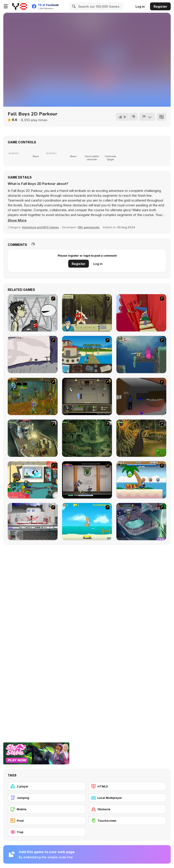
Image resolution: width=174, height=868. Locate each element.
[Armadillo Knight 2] (141, 355)
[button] (17, 220)
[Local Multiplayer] (127, 798)
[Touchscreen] (127, 821)
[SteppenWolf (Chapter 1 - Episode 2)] (87, 438)
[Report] (147, 117)
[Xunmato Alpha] (87, 480)
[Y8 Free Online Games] (20, 6)
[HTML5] (127, 786)
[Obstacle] (127, 809)
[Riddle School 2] (33, 480)
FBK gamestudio (89, 227)
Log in (140, 6)
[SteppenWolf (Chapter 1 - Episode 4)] (141, 438)
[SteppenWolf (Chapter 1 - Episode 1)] (33, 438)
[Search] (73, 6)
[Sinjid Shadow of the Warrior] (87, 396)
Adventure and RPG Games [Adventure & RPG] (40, 227)
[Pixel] (47, 821)
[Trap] (47, 832)
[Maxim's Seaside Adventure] (87, 522)
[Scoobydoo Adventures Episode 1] (141, 522)
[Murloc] (33, 396)
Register (160, 6)
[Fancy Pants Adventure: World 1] (33, 355)
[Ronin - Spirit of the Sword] (87, 313)
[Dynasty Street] (33, 522)
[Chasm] (141, 313)
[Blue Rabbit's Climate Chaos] (87, 355)
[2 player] (47, 786)
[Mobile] (47, 809)
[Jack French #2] (141, 396)
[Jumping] (47, 798)
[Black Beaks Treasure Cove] (141, 480)
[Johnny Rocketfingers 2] (33, 313)
